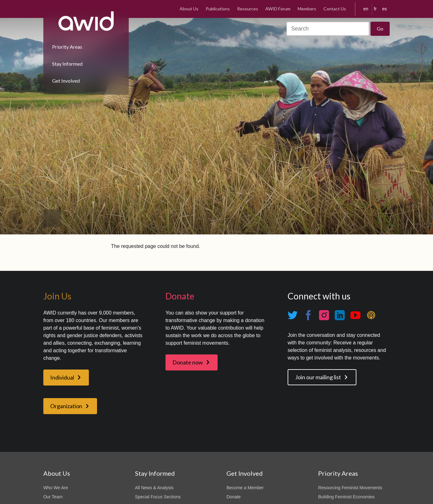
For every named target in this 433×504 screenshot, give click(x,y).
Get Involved (66, 81)
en (366, 9)
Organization (66, 406)
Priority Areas (67, 47)
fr (375, 9)
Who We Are (56, 488)
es (384, 9)
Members (307, 9)
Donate (233, 497)
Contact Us (335, 9)
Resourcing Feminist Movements (350, 488)
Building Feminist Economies (346, 497)
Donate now (188, 362)
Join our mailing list (318, 377)
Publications (218, 9)
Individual (62, 377)
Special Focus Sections (158, 497)
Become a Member (245, 488)
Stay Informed (67, 64)
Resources (248, 9)
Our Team (53, 497)
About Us (189, 9)
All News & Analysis (154, 488)
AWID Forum (278, 9)
